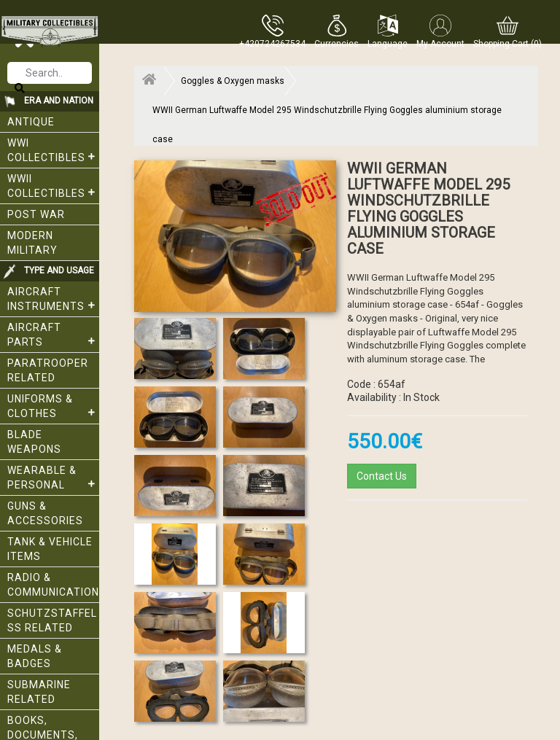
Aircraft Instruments (53, 299)
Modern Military (32, 243)
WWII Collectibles (53, 186)
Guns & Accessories (45, 513)
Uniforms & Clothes (53, 406)
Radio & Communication (53, 585)
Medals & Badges (35, 656)
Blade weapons (34, 442)
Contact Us (382, 476)
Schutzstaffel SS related (52, 620)
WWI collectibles (53, 150)
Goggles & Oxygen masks (233, 81)
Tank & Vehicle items (50, 549)
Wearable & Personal (53, 478)
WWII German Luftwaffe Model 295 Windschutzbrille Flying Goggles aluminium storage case (327, 115)
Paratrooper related (48, 370)
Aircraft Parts (53, 335)
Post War (36, 214)
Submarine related (39, 692)
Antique (31, 122)
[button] (337, 31)
